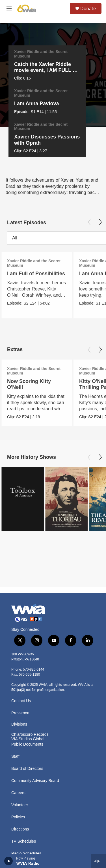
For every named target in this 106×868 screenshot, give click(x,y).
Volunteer (20, 721)
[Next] (98, 67)
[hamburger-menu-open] (9, 8)
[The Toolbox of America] (23, 458)
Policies (18, 733)
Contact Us (21, 617)
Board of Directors (27, 685)
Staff (15, 673)
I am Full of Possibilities (36, 232)
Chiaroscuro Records (30, 651)
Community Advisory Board (35, 697)
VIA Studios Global (28, 655)
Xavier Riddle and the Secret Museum (38, 54)
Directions (20, 745)
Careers (18, 709)
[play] (9, 861)
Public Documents (27, 661)
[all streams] (99, 861)
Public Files (21, 794)
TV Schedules (24, 758)
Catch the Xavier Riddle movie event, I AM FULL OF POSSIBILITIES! (44, 70)
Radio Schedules (26, 770)
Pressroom (21, 629)
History (18, 782)
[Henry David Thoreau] (66, 458)
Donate (88, 8)
